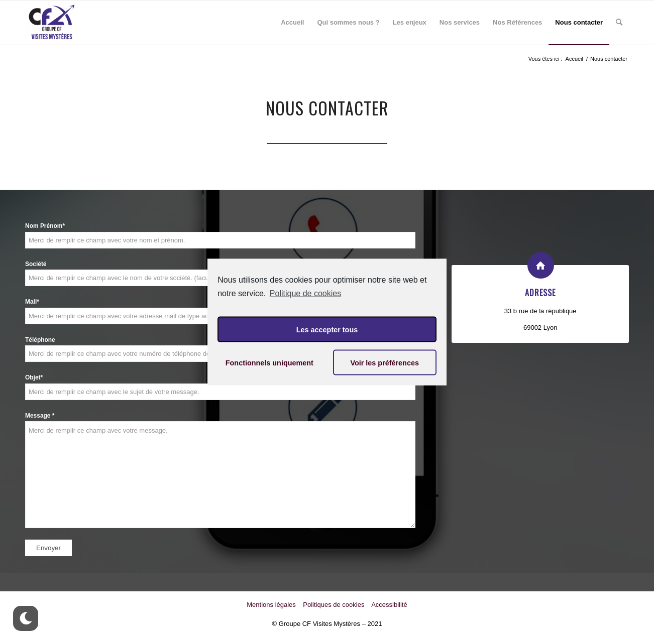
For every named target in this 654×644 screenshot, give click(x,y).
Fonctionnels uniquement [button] (269, 362)
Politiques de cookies (334, 605)
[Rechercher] (619, 23)
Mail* (32, 302)
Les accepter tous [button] (327, 329)
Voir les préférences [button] (385, 362)
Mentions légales (271, 605)
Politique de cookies (305, 293)
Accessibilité (389, 605)
